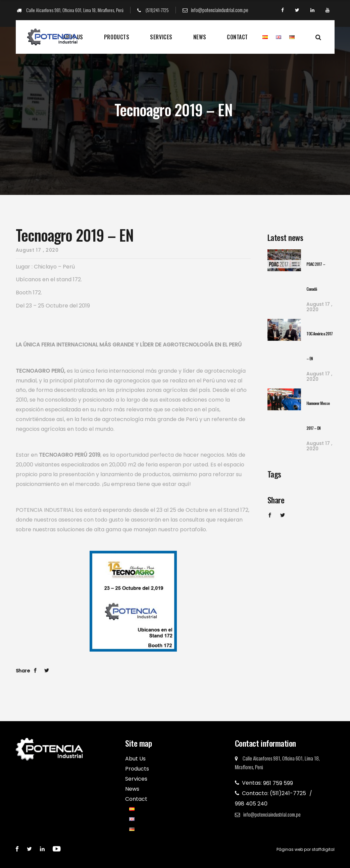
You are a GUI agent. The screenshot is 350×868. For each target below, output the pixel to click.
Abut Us (135, 759)
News (200, 37)
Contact (237, 37)
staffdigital (323, 849)
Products (117, 37)
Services (161, 37)
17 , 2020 (319, 307)
